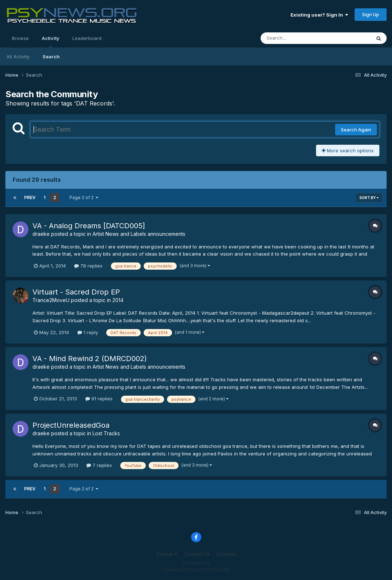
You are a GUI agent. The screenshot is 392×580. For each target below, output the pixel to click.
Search (51, 57)
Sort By (369, 198)
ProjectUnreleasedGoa (71, 425)
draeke (41, 234)
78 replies (88, 266)
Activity (51, 41)
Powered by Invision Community (196, 569)
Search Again (356, 130)
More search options (348, 150)
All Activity (18, 57)
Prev (30, 197)
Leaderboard (87, 38)
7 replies (99, 465)
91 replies (99, 399)
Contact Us (197, 554)
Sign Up (371, 14)
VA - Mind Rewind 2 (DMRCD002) (90, 359)
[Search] (296, 38)
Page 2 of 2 (84, 197)
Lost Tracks (106, 433)
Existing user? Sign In (319, 15)
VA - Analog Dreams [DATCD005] (89, 226)
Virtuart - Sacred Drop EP (76, 292)
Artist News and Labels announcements (139, 234)
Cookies (227, 554)
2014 (118, 300)
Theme (166, 554)
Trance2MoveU (51, 300)
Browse (20, 38)
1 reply (88, 332)
